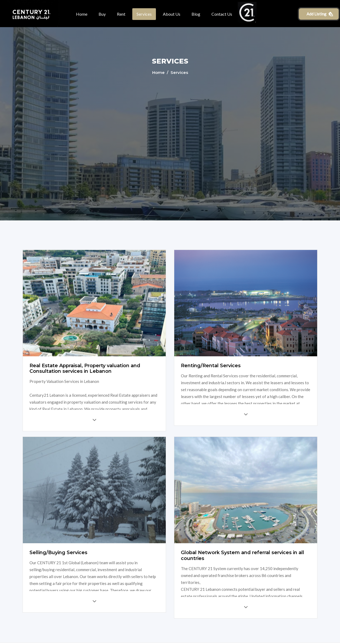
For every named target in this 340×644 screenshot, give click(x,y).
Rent (121, 14)
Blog (196, 14)
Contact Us (222, 14)
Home (82, 14)
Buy (102, 14)
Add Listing (320, 14)
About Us (172, 14)
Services (144, 14)
